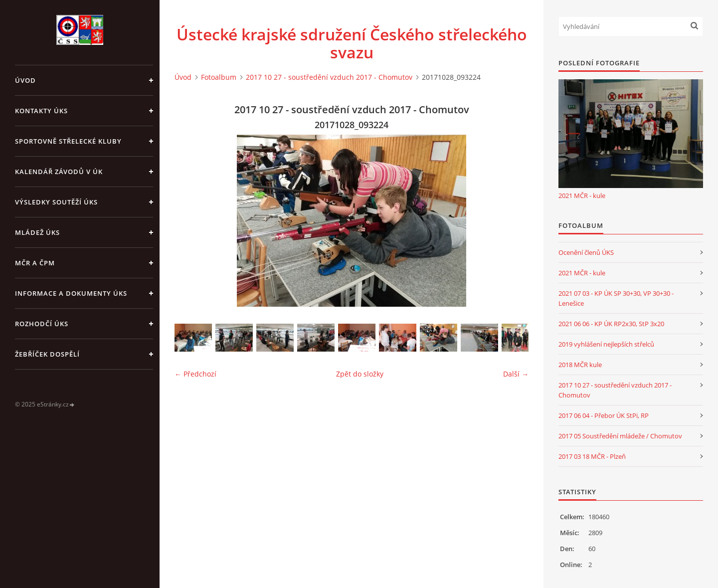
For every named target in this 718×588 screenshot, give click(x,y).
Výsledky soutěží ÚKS (56, 202)
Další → (516, 374)
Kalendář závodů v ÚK (59, 172)
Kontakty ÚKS (41, 111)
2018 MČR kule (580, 365)
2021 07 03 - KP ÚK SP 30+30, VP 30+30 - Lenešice (616, 298)
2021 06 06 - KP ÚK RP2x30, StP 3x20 (611, 324)
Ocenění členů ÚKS (586, 252)
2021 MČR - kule (582, 196)
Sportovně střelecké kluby (68, 141)
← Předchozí (195, 374)
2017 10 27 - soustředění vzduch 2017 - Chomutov (329, 77)
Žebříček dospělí (47, 354)
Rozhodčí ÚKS (42, 324)
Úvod (25, 80)
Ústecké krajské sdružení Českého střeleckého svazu (352, 43)
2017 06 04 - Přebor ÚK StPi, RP (604, 415)
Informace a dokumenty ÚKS (71, 293)
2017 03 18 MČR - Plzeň (592, 456)
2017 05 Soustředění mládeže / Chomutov (620, 436)
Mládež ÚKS (37, 232)
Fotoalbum (219, 77)
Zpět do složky (360, 374)
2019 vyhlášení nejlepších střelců (606, 344)
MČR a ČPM (35, 263)
